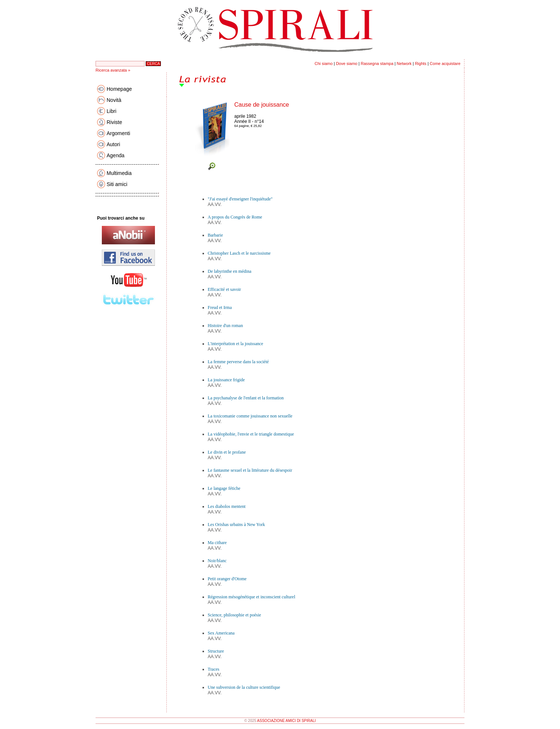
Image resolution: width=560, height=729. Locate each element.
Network (404, 63)
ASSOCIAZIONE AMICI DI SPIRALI (286, 721)
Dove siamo (347, 63)
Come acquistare (445, 63)
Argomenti (118, 133)
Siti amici (117, 184)
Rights (421, 63)
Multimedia (119, 173)
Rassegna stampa (377, 63)
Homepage (119, 89)
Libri (111, 111)
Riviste (114, 122)
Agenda (115, 155)
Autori (113, 144)
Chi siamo (324, 63)
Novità (114, 100)
